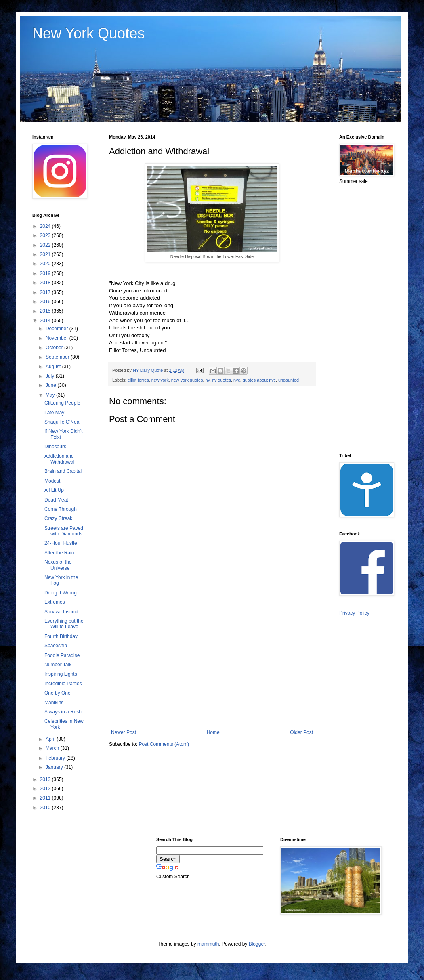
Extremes (55, 602)
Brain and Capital (63, 471)
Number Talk (58, 665)
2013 (46, 779)
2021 (46, 254)
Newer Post (124, 732)
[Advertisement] (212, 663)
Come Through (61, 509)
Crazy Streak (58, 518)
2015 (46, 311)
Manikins (54, 703)
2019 (46, 273)
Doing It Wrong (61, 593)
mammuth (208, 944)
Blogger (257, 944)
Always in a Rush (63, 712)
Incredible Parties (63, 684)
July (51, 376)
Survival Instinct (61, 612)
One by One (58, 693)
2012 (46, 789)
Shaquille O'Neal (62, 422)
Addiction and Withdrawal (59, 459)
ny (207, 380)
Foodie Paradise (62, 655)
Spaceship (56, 646)
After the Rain (59, 553)
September (58, 357)
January (55, 767)
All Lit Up (54, 490)
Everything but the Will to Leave (64, 624)
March (53, 748)
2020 (46, 264)
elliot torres (138, 380)
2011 (46, 798)
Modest (52, 481)
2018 (46, 283)
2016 (46, 302)
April (51, 739)
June (51, 385)
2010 (46, 808)
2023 (46, 235)
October (55, 348)
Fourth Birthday (61, 636)
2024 (46, 226)
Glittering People (62, 403)
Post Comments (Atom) (164, 744)
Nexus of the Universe (58, 565)
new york (160, 380)
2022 (46, 245)
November (58, 338)
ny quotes (221, 380)
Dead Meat (56, 500)
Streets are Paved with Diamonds (64, 531)
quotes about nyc (259, 380)
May (51, 395)
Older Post (301, 732)
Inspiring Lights (61, 674)
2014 (46, 321)
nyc (237, 380)
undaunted (289, 380)
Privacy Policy (354, 613)
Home (213, 732)
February (56, 758)
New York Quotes (88, 33)
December (58, 329)
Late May (54, 413)
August (54, 367)
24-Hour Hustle (61, 543)
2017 (46, 292)
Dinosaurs (55, 447)
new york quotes (187, 380)
